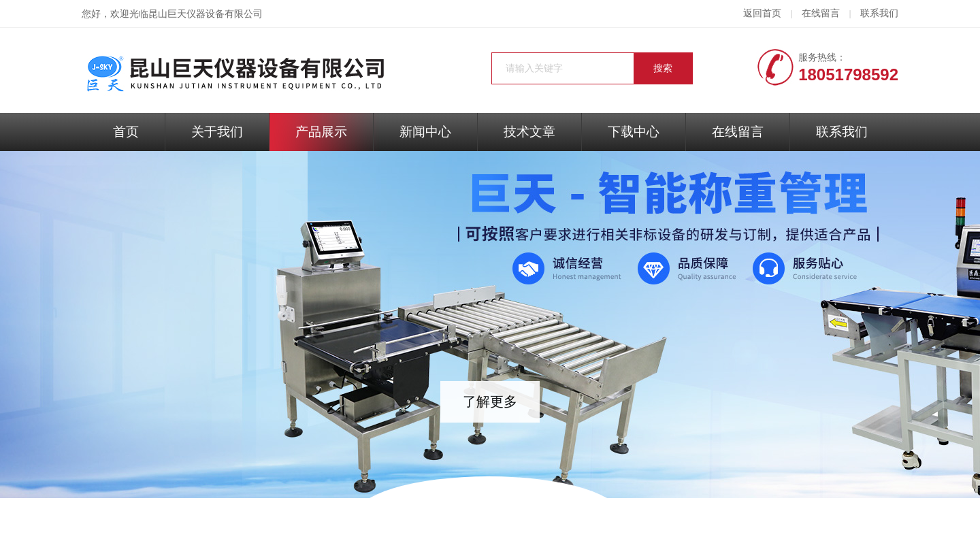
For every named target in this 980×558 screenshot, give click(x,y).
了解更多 (490, 401)
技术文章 (529, 132)
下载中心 (634, 132)
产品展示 (321, 132)
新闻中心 (425, 132)
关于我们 (217, 132)
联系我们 (879, 13)
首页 (126, 132)
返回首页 (762, 13)
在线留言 (821, 13)
